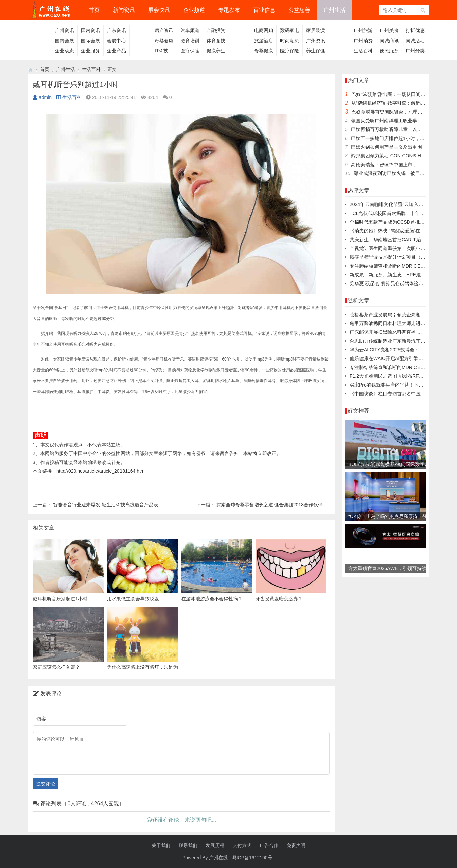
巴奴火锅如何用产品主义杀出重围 (386, 147)
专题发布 (229, 10)
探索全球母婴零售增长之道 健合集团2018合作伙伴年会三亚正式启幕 (288, 505)
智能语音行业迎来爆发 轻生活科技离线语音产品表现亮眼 (113, 505)
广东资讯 (116, 30)
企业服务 (90, 51)
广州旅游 (363, 30)
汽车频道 (190, 30)
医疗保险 (190, 51)
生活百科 (363, 51)
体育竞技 (216, 41)
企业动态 (64, 51)
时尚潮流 (290, 41)
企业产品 (116, 51)
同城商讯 (389, 41)
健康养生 (216, 51)
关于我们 (161, 845)
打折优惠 (415, 30)
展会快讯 (159, 10)
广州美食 (389, 30)
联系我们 (188, 845)
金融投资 (216, 30)
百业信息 (264, 10)
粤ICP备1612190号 (252, 858)
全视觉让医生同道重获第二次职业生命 (390, 248)
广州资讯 (64, 30)
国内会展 (64, 41)
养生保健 (316, 51)
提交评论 (46, 784)
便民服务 (389, 51)
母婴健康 (164, 41)
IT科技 (161, 51)
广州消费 (363, 41)
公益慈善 (299, 10)
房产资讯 (164, 30)
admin (42, 97)
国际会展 (90, 41)
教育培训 (190, 41)
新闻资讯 (124, 10)
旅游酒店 (264, 41)
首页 (94, 10)
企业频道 (194, 10)
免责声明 (296, 845)
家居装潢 (316, 30)
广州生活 (334, 10)
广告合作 (269, 845)
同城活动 (415, 41)
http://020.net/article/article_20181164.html (101, 471)
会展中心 (116, 41)
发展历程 (215, 845)
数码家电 (290, 30)
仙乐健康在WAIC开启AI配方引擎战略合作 (393, 358)
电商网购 (264, 30)
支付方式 (242, 845)
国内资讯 (90, 30)
